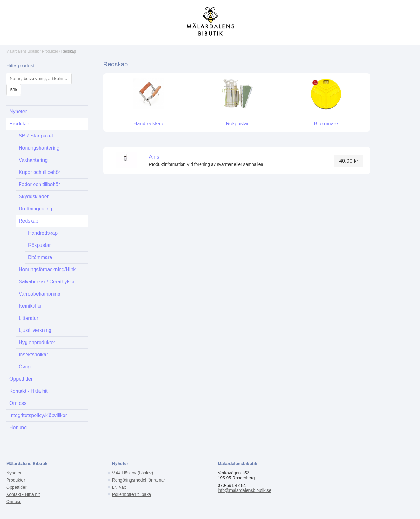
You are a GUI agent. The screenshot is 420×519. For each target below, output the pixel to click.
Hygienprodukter (37, 342)
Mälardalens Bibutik (23, 51)
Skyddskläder (34, 197)
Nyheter (18, 111)
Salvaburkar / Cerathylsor (47, 282)
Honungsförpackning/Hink (47, 269)
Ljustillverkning (35, 330)
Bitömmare (40, 257)
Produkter (50, 51)
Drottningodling (35, 209)
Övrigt (25, 367)
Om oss (18, 403)
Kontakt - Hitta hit (28, 391)
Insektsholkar (33, 355)
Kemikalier (30, 306)
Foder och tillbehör (39, 184)
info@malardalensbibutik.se (244, 490)
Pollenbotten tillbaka (132, 494)
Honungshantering (39, 148)
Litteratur (28, 318)
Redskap (69, 51)
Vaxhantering (33, 160)
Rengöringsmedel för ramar (139, 480)
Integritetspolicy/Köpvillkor (38, 415)
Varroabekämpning (40, 294)
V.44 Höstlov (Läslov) (133, 473)
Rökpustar (39, 245)
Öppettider (21, 379)
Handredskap (43, 233)
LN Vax (119, 487)
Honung (18, 428)
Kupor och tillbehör (39, 172)
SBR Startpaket (36, 136)
